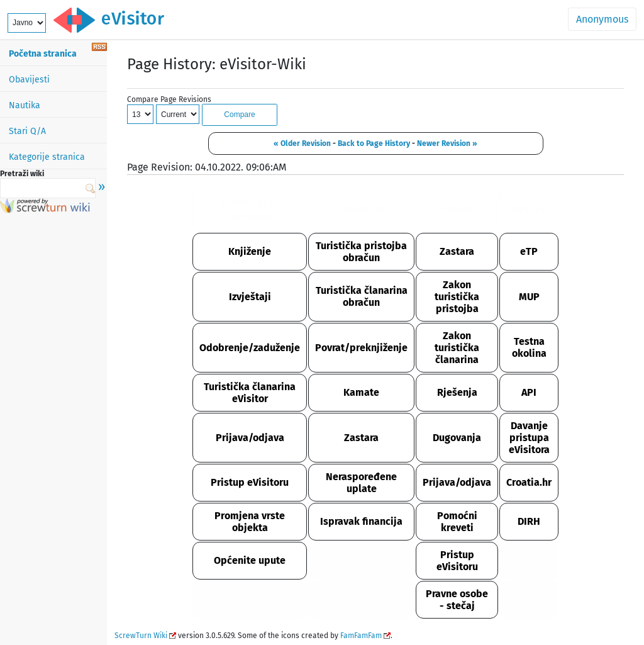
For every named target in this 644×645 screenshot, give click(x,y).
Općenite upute (250, 560)
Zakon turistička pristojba (457, 297)
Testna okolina (529, 347)
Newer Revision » (447, 143)
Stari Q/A (27, 131)
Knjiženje (250, 251)
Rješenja (457, 392)
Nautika (25, 105)
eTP (529, 251)
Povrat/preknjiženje (361, 348)
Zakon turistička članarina (457, 348)
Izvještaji (250, 297)
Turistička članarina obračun (362, 296)
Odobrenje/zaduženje (250, 348)
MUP (529, 297)
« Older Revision (302, 143)
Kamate (361, 392)
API (529, 392)
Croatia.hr (529, 482)
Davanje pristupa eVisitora (529, 438)
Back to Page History (374, 143)
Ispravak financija (361, 521)
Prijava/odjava (250, 438)
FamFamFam (361, 636)
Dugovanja (457, 438)
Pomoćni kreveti (457, 522)
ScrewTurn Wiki (141, 636)
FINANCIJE (362, 209)
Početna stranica (43, 54)
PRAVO (457, 209)
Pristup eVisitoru (250, 482)
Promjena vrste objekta (250, 522)
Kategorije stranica (47, 157)
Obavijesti (29, 80)
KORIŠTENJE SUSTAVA (250, 210)
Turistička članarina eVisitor (250, 393)
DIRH (529, 521)
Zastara (457, 251)
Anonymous (602, 19)
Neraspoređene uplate (361, 483)
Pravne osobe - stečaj (457, 600)
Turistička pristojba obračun (361, 252)
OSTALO (529, 209)
